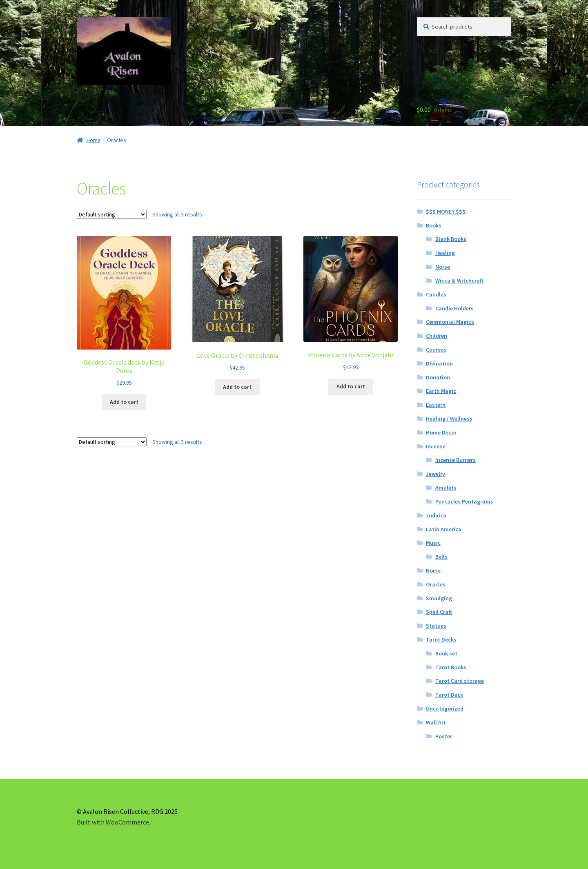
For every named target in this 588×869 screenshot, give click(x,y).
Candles (436, 294)
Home (94, 140)
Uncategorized (445, 709)
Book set (446, 653)
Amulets (446, 488)
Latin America (444, 529)
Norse (443, 267)
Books (434, 225)
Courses (436, 350)
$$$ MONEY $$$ (446, 212)
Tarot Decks (441, 639)
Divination (439, 363)
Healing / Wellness (449, 419)
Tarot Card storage (460, 681)
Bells (441, 557)
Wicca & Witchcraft (459, 281)
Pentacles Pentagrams (464, 501)
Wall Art (436, 722)
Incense (436, 446)
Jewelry (435, 474)
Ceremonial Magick (450, 322)
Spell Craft (439, 612)
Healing (445, 253)
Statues (436, 626)
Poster (444, 736)
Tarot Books (451, 667)
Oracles (436, 584)
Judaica (436, 515)
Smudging (439, 598)
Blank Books (451, 239)
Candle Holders (454, 308)
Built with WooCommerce (113, 822)
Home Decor (441, 432)
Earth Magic (441, 391)
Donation (438, 377)
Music (433, 543)
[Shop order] (112, 214)
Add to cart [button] (124, 402)
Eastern (436, 405)
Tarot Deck (449, 695)
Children (437, 336)
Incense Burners (455, 460)
